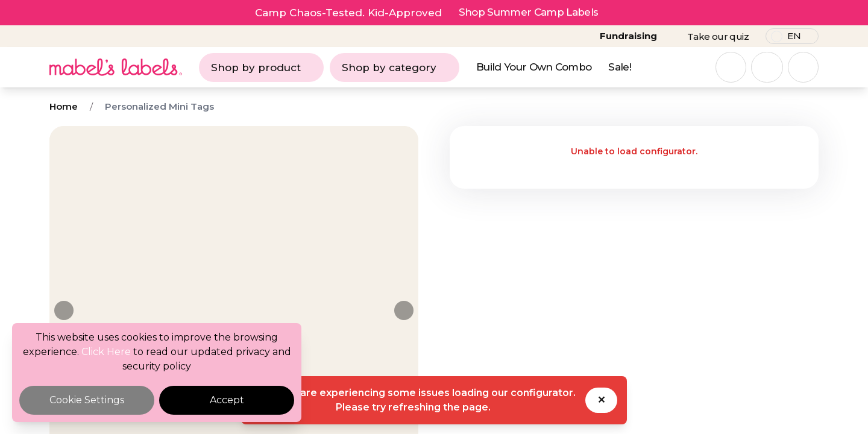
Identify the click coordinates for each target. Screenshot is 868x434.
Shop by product (261, 68)
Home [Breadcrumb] (64, 106)
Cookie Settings (87, 400)
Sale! (620, 67)
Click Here (106, 352)
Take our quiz (718, 36)
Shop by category (395, 68)
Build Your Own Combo (534, 67)
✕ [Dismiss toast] (601, 400)
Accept (227, 400)
